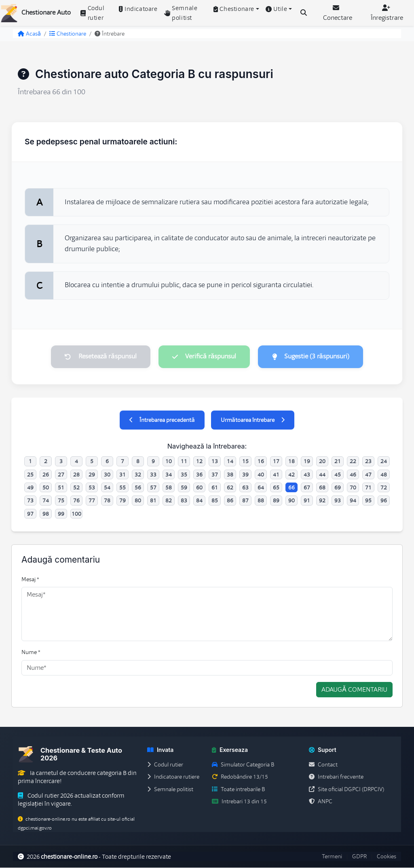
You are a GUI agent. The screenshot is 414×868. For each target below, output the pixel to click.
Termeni (332, 857)
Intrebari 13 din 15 (239, 802)
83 (184, 501)
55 (123, 488)
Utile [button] (277, 9)
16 (261, 462)
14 (230, 462)
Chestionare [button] (234, 9)
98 (46, 514)
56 (138, 488)
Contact (323, 765)
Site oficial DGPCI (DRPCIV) (346, 790)
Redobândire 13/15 (240, 777)
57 (153, 488)
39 (245, 475)
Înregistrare (387, 13)
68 (322, 488)
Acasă (29, 34)
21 (338, 462)
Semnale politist (181, 13)
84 (199, 501)
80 (138, 501)
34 (169, 475)
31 (123, 475)
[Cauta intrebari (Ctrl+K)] (304, 13)
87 (245, 501)
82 (169, 501)
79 (123, 501)
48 (384, 475)
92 (322, 501)
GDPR (359, 857)
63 (245, 488)
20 (322, 462)
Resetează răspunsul (99, 357)
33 (153, 475)
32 (138, 475)
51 (61, 488)
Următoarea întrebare (253, 420)
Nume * (31, 652)
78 (107, 501)
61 (215, 488)
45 (338, 475)
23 (368, 462)
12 (199, 462)
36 (199, 475)
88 (261, 501)
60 (199, 488)
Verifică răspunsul (204, 357)
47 (368, 475)
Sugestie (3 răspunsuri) (312, 357)
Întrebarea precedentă (162, 420)
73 (30, 501)
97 (30, 514)
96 (384, 501)
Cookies (387, 857)
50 (46, 488)
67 (307, 488)
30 (107, 475)
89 (276, 501)
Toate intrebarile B (238, 790)
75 (61, 501)
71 (368, 488)
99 (61, 514)
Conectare (338, 13)
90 (291, 501)
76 (76, 501)
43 (307, 475)
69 (338, 488)
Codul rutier (93, 13)
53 (92, 488)
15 (245, 462)
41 (276, 475)
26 (46, 475)
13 (215, 462)
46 (353, 475)
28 (76, 475)
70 (353, 488)
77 (92, 501)
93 (338, 501)
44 (322, 475)
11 (184, 462)
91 (307, 501)
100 (76, 514)
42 (291, 475)
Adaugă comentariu (354, 690)
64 (261, 488)
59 (184, 488)
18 (291, 462)
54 (107, 488)
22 (353, 462)
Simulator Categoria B (243, 765)
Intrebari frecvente (336, 777)
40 (261, 475)
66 (291, 488)
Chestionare (68, 34)
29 (92, 475)
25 (30, 475)
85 (215, 501)
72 (384, 488)
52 (76, 488)
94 (353, 501)
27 (61, 475)
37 (215, 475)
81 (153, 501)
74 (46, 501)
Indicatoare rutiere (173, 777)
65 (276, 488)
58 (169, 488)
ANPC (321, 802)
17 (276, 462)
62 (230, 488)
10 (169, 462)
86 (230, 501)
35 (184, 475)
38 (230, 475)
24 (384, 462)
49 (30, 488)
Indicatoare (138, 9)
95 (368, 501)
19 (307, 462)
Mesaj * (30, 580)
